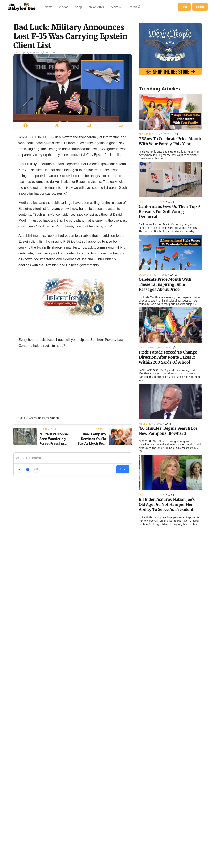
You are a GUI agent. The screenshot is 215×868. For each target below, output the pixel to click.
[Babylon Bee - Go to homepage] (22, 7)
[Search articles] (134, 7)
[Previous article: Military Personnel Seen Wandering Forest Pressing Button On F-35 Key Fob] (41, 485)
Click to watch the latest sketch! (39, 467)
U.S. (16, 101)
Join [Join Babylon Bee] (184, 7)
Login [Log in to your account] (200, 7)
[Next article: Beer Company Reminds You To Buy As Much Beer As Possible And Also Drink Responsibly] (104, 485)
